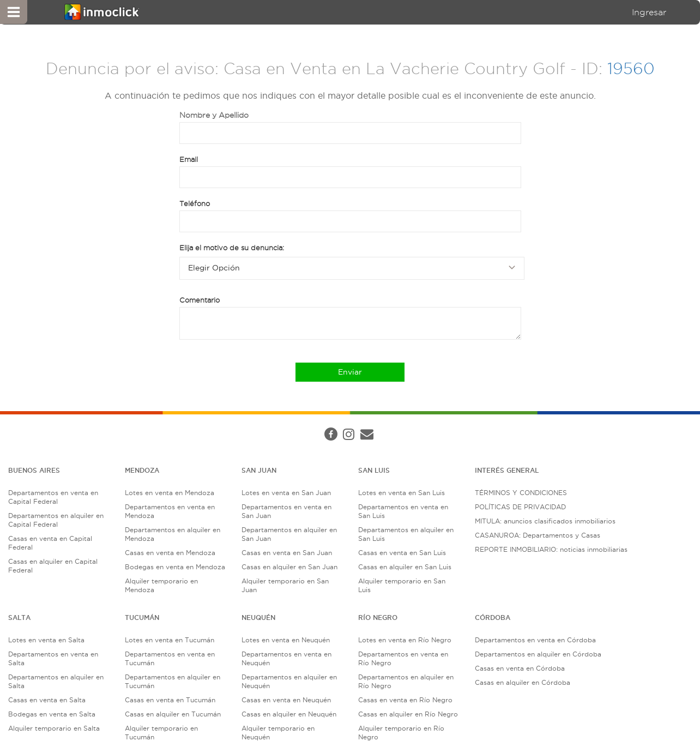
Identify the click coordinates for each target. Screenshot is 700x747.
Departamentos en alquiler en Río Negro (406, 681)
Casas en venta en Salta (47, 700)
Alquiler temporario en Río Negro (401, 733)
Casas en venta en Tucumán (170, 700)
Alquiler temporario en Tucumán (161, 733)
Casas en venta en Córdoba (520, 668)
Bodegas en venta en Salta (52, 714)
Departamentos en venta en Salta (53, 658)
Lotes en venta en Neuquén (286, 640)
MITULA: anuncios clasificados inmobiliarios (545, 521)
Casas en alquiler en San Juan (289, 567)
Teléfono (195, 203)
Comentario (200, 300)
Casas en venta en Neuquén (286, 700)
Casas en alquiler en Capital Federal (53, 566)
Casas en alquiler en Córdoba (523, 682)
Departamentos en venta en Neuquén (286, 658)
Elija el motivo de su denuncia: (232, 248)
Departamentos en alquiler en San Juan (289, 534)
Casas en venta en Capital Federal (50, 543)
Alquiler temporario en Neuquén (278, 733)
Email (189, 159)
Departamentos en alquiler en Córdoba (538, 654)
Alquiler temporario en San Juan (285, 585)
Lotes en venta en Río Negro (405, 640)
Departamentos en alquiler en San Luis (406, 534)
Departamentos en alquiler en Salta (56, 681)
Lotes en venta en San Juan (286, 493)
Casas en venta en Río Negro (405, 700)
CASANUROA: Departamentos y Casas (538, 535)
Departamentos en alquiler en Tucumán (173, 681)
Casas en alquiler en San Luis (405, 567)
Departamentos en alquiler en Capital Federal (56, 520)
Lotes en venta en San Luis (402, 493)
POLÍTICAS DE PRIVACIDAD (520, 507)
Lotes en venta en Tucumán (170, 640)
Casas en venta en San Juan (287, 553)
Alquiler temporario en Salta (54, 728)
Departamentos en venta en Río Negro (403, 658)
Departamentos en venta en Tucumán (170, 658)
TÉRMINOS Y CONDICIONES (521, 493)
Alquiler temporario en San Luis (402, 585)
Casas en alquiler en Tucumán (173, 714)
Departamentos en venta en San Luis (403, 511)
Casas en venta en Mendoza (170, 553)
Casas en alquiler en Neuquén (289, 714)
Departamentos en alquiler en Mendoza (173, 534)
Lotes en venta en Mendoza (170, 493)
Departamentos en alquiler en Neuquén (289, 681)
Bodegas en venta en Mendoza (175, 567)
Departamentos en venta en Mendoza (170, 511)
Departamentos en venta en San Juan (286, 511)
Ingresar (649, 12)
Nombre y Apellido (214, 115)
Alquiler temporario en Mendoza (161, 585)
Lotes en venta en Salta (46, 640)
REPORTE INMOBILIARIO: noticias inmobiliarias (551, 549)
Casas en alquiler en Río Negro (408, 714)
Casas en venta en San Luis (402, 553)
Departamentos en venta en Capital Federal (53, 497)
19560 (631, 68)
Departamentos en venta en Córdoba (535, 640)
